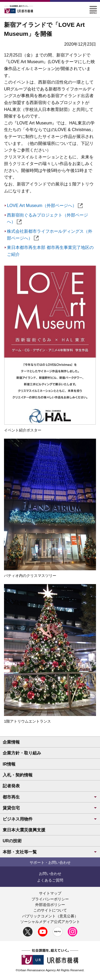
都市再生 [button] (50, 797)
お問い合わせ (50, 874)
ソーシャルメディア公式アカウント (50, 922)
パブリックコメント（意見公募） (50, 916)
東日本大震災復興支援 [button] (24, 830)
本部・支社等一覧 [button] (50, 852)
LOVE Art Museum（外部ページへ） (45, 206)
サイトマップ (50, 893)
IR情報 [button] (9, 764)
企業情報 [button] (11, 742)
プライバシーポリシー (50, 899)
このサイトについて (50, 910)
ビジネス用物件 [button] (50, 819)
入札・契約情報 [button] (18, 775)
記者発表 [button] (11, 786)
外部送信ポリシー (50, 905)
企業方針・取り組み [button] (22, 753)
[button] (93, 8)
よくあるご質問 (50, 880)
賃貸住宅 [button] (50, 808)
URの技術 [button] (12, 841)
